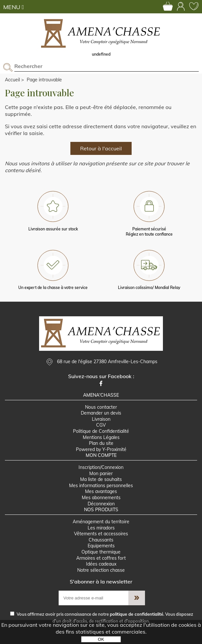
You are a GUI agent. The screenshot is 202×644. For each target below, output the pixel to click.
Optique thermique (101, 552)
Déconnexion (101, 504)
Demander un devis (101, 413)
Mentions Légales (101, 437)
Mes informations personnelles (101, 486)
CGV (101, 425)
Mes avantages (101, 491)
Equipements (101, 546)
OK (101, 639)
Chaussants (101, 540)
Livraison (101, 419)
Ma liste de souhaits (101, 479)
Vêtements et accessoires (101, 534)
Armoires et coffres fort (101, 558)
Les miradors (101, 528)
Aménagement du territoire (101, 522)
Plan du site (101, 443)
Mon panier (101, 473)
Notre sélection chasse (101, 570)
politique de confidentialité (137, 614)
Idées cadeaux (101, 564)
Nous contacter (101, 407)
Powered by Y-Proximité (101, 449)
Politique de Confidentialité (101, 431)
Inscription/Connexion (101, 467)
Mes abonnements (101, 498)
